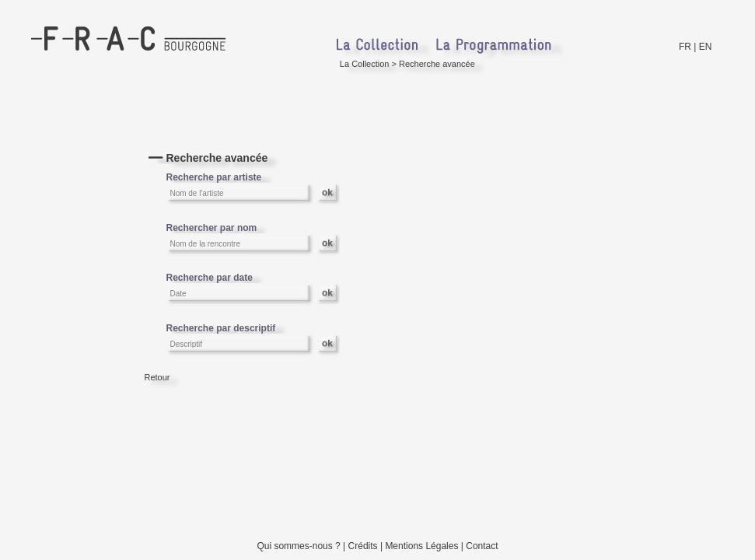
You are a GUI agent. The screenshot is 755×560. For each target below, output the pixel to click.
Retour (157, 377)
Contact (482, 546)
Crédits (363, 546)
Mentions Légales (421, 546)
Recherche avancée (437, 64)
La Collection (365, 64)
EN (706, 47)
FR (685, 47)
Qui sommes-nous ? (298, 546)
